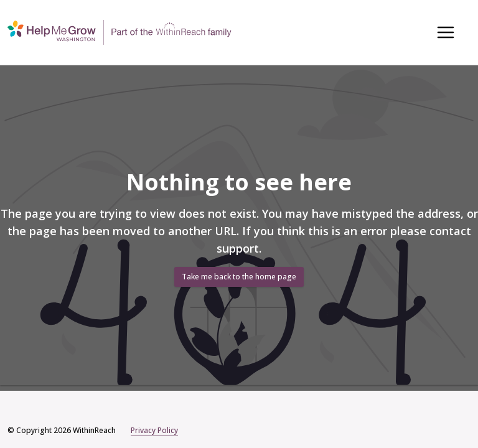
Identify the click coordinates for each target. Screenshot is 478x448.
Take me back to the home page (239, 277)
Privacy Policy (154, 431)
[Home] (119, 32)
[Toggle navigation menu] (446, 32)
